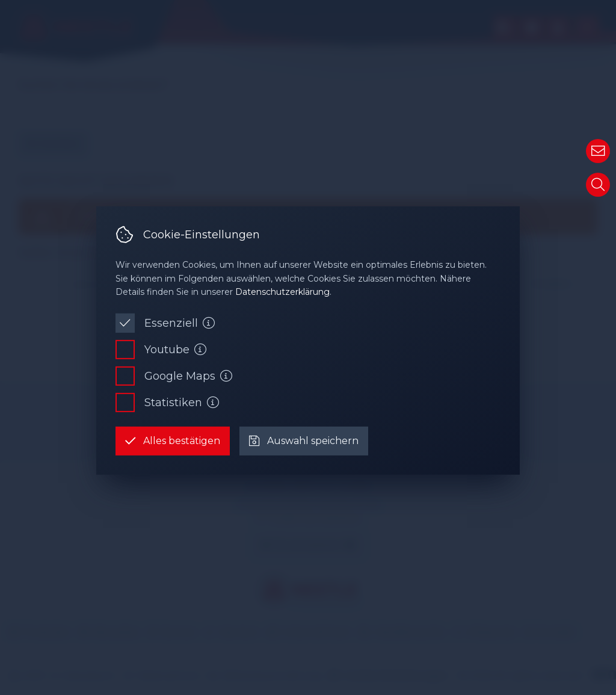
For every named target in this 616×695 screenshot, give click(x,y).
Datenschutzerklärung (282, 292)
